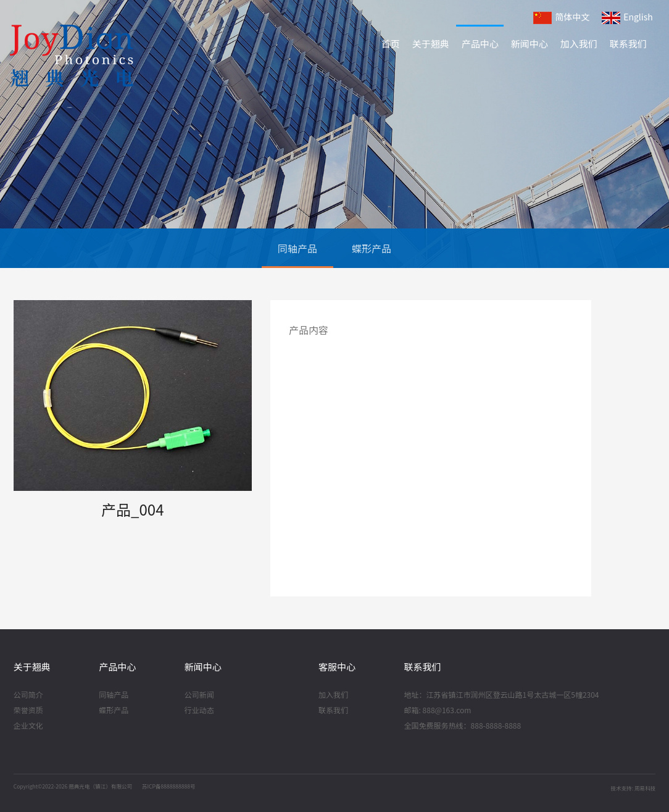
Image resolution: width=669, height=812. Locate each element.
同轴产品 (297, 248)
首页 (391, 44)
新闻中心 (530, 44)
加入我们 (579, 44)
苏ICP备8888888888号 (169, 786)
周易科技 (645, 788)
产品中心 (480, 44)
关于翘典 (431, 44)
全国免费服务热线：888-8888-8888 (463, 726)
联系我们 (628, 44)
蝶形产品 (372, 248)
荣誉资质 (28, 710)
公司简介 (28, 695)
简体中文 (561, 17)
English (627, 17)
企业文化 (28, 726)
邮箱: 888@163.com (438, 710)
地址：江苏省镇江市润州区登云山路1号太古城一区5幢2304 (502, 695)
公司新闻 (199, 695)
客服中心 (337, 667)
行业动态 (199, 710)
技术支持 (621, 788)
